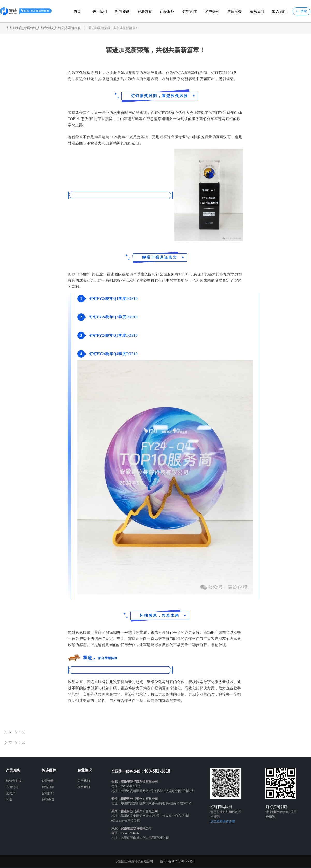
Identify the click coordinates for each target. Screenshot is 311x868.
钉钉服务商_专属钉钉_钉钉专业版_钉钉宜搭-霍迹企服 (44, 28)
